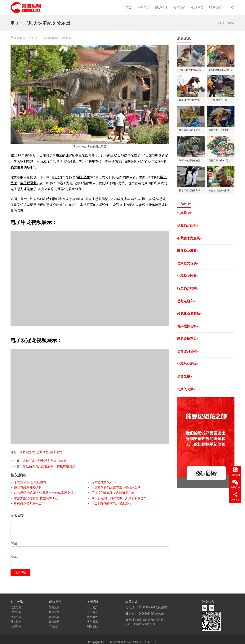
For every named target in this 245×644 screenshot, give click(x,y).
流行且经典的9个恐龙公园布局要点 (221, 160)
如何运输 (54, 607)
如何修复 (54, 617)
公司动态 (53, 38)
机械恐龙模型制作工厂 (29, 504)
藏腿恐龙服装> (188, 251)
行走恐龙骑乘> (188, 288)
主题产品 (143, 8)
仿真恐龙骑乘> (188, 276)
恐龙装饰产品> (188, 339)
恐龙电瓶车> (186, 301)
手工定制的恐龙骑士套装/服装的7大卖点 (221, 100)
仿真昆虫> (184, 376)
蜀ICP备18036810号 (145, 642)
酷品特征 (161, 8)
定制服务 (92, 617)
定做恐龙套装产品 (104, 482)
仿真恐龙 (16, 607)
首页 (128, 8)
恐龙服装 (16, 612)
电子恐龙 (83, 177)
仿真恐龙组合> (188, 226)
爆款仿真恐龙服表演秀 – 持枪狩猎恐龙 (49, 466)
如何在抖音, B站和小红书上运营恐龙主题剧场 (221, 191)
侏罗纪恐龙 (27, 452)
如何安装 (54, 612)
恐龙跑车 (16, 622)
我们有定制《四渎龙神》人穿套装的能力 (119, 498)
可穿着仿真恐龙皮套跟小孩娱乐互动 (116, 487)
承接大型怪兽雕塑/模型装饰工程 (36, 498)
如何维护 (54, 622)
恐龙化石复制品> (189, 313)
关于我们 (179, 8)
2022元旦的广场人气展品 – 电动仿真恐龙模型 (45, 493)
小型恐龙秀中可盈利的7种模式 (191, 70)
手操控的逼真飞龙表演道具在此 (113, 493)
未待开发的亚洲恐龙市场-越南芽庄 (46, 461)
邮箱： (16, 557)
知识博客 (197, 8)
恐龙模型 (42, 452)
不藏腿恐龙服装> (189, 238)
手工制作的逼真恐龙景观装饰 (111, 504)
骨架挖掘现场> (188, 326)
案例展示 (92, 622)
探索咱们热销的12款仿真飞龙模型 (191, 100)
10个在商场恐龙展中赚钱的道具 (191, 130)
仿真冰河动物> (188, 351)
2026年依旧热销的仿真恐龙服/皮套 (191, 160)
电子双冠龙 (28, 183)
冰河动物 (16, 626)
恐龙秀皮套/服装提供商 (30, 482)
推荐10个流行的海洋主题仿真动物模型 (191, 191)
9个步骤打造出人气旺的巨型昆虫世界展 (221, 70)
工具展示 (54, 626)
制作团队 (92, 626)
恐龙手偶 (16, 617)
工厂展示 (92, 612)
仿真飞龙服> (186, 389)
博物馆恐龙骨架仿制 (28, 487)
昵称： (16, 544)
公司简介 (92, 607)
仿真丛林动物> (188, 364)
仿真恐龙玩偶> (188, 263)
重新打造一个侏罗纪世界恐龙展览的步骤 (221, 130)
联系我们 (215, 8)
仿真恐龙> (184, 213)
